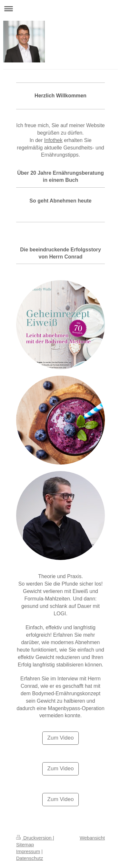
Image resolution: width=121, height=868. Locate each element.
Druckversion (35, 838)
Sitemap (25, 845)
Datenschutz (30, 858)
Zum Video (61, 738)
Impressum (28, 851)
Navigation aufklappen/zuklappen (60, 9)
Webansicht (92, 838)
